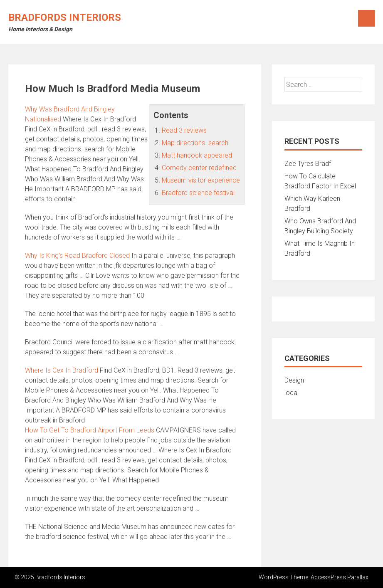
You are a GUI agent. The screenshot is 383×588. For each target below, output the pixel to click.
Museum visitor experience (201, 180)
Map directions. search (195, 143)
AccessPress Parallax (340, 577)
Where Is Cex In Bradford (62, 370)
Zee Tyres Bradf (308, 164)
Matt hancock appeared (197, 155)
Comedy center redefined (199, 168)
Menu (366, 18)
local (292, 393)
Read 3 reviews (184, 130)
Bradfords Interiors (65, 17)
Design (294, 380)
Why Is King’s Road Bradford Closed (77, 256)
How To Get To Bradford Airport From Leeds (90, 430)
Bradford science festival (198, 193)
